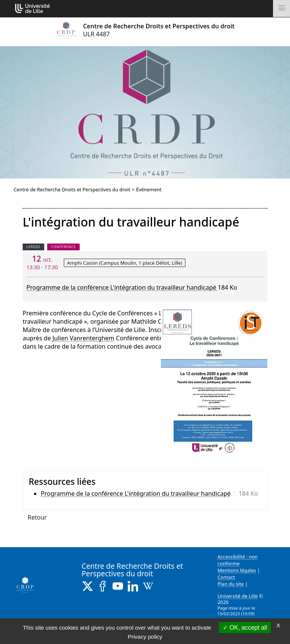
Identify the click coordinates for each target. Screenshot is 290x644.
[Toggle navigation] (282, 9)
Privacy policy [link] (145, 637)
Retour (37, 517)
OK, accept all (245, 628)
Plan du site (231, 584)
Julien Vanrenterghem (83, 338)
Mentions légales (237, 570)
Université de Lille (238, 596)
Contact (226, 577)
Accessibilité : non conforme (238, 560)
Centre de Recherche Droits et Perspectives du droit (72, 189)
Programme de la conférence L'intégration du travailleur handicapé (122, 287)
